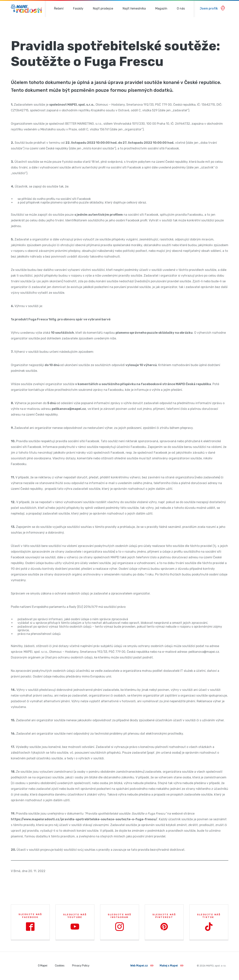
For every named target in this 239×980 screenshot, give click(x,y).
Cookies (60, 966)
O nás (181, 8)
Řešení (59, 8)
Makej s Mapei (171, 966)
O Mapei (43, 966)
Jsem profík (212, 8)
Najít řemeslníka (134, 8)
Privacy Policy (81, 966)
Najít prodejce (103, 8)
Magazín (161, 8)
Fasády (78, 8)
